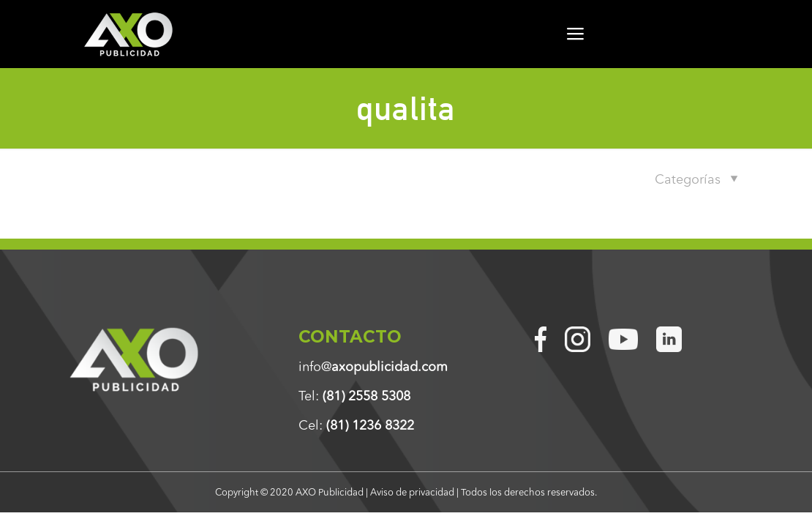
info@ (373, 367)
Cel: (356, 425)
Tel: (354, 396)
